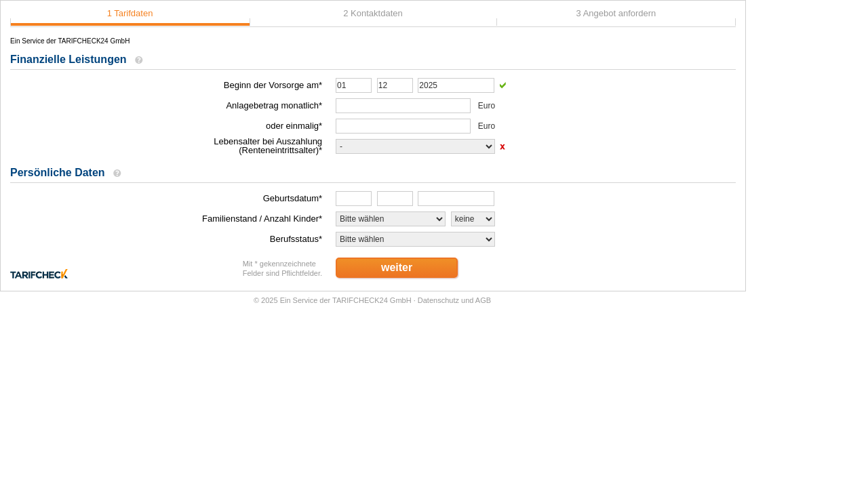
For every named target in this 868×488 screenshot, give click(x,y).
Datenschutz (438, 300)
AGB (483, 300)
